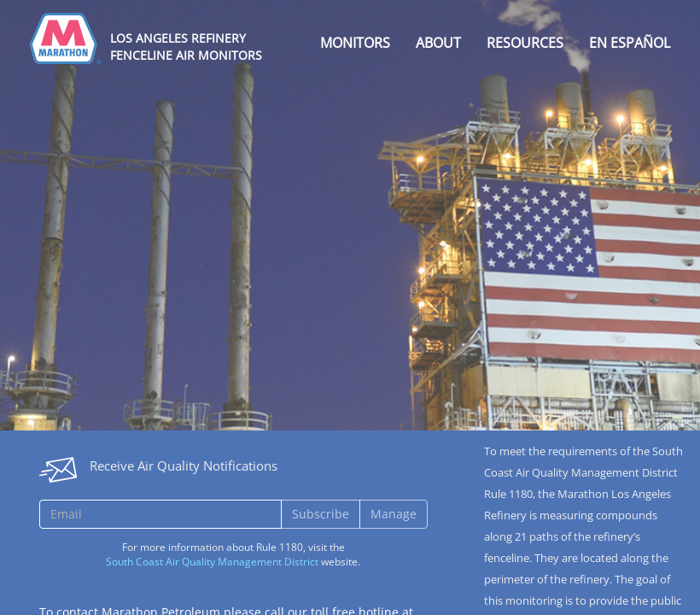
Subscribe (321, 514)
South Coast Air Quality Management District (212, 562)
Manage (394, 514)
